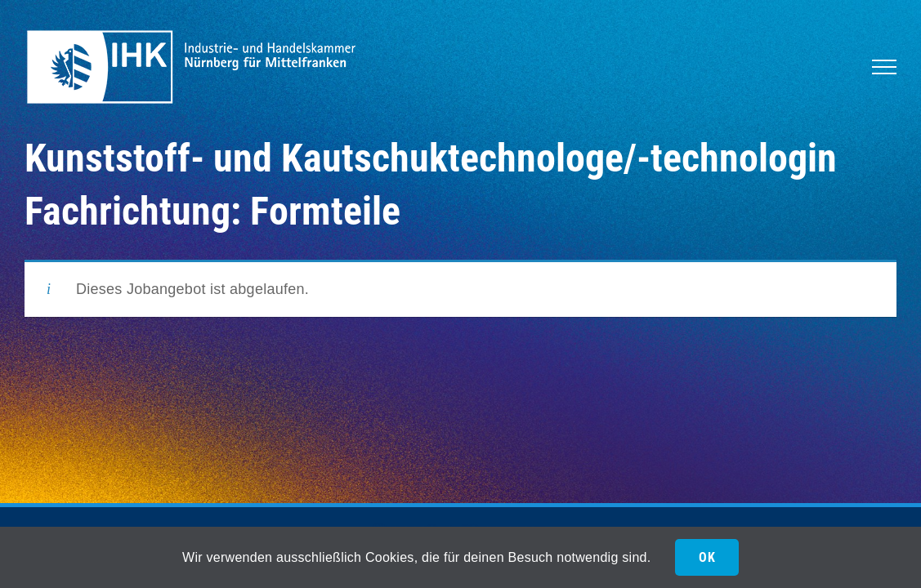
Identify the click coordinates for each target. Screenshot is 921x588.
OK (706, 557)
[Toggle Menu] (884, 67)
